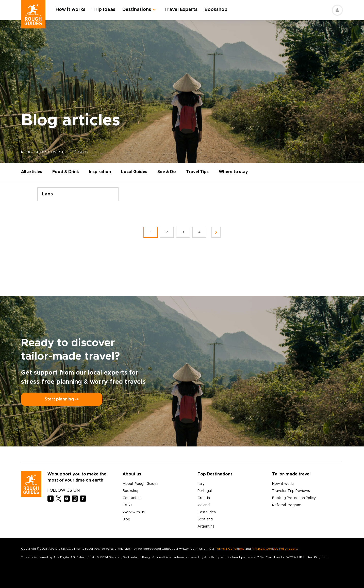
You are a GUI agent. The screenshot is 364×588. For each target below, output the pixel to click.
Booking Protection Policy (294, 498)
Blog (126, 519)
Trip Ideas (104, 10)
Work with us (134, 512)
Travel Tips (197, 172)
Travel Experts (181, 10)
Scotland (205, 519)
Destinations (137, 10)
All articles (32, 172)
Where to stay (233, 172)
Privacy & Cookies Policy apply (274, 549)
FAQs (127, 505)
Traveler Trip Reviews (291, 491)
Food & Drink (66, 172)
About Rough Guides (140, 484)
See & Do (167, 172)
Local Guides (134, 172)
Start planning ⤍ (62, 399)
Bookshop (216, 10)
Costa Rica (207, 512)
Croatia (204, 498)
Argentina (206, 527)
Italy (201, 484)
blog (67, 152)
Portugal (205, 491)
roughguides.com (39, 152)
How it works (70, 10)
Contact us (132, 498)
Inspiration (100, 172)
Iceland (204, 505)
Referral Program (287, 505)
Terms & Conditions (230, 549)
